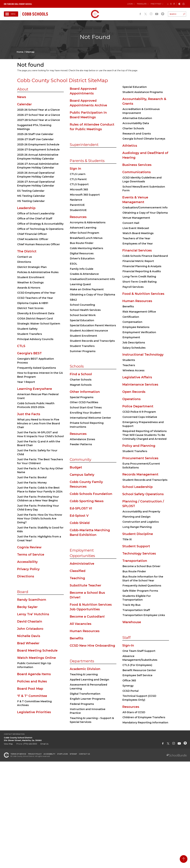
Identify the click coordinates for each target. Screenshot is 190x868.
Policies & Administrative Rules (38, 272)
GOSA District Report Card (35, 319)
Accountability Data (136, 123)
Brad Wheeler (28, 643)
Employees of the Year (138, 244)
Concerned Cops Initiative (140, 417)
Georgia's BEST (29, 353)
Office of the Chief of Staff (35, 219)
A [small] (168, 4)
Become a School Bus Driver (141, 566)
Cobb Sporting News (87, 501)
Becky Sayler (27, 607)
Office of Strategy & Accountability (40, 224)
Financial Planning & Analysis (142, 266)
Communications (137, 172)
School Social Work (83, 315)
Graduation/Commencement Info (92, 279)
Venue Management (136, 218)
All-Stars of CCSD (134, 712)
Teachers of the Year (136, 238)
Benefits (77, 638)
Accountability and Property (141, 511)
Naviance (76, 200)
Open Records (134, 392)
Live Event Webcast (136, 228)
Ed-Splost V (79, 516)
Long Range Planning (137, 527)
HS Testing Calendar (31, 201)
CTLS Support (79, 184)
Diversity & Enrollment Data (36, 313)
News (22, 97)
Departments (82, 661)
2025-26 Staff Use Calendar (35, 134)
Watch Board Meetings (138, 233)
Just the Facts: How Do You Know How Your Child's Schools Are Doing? (40, 519)
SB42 (73, 300)
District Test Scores (30, 308)
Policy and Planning (139, 446)
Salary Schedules (134, 348)
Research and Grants (137, 134)
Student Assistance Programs (143, 92)
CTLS (21, 346)
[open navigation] (11, 14)
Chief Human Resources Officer (39, 244)
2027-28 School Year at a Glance (39, 120)
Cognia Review (29, 547)
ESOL (74, 264)
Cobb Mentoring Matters (87, 248)
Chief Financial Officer (32, 234)
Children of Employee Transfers (144, 717)
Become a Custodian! (87, 616)
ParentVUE (77, 205)
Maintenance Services (140, 384)
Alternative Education (137, 118)
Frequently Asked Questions (37, 368)
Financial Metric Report (138, 261)
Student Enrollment (31, 277)
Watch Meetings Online (36, 658)
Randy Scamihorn (32, 600)
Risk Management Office (139, 312)
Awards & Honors (29, 288)
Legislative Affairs (137, 377)
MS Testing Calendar (31, 196)
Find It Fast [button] (156, 4)
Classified (78, 571)
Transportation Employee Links (144, 615)
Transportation (135, 561)
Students (129, 360)
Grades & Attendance (84, 274)
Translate (142, 4)
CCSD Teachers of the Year (35, 298)
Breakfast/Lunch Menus (86, 238)
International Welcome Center (90, 418)
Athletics (130, 146)
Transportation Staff (136, 610)
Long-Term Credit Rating (139, 276)
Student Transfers (30, 334)
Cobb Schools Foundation (91, 494)
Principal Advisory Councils (35, 339)
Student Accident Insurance (89, 331)
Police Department (138, 406)
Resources (78, 217)
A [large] (174, 4)
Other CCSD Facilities (84, 402)
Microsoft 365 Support (85, 195)
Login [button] (130, 4)
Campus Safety (82, 475)
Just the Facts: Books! (32, 477)
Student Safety (27, 329)
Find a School (81, 374)
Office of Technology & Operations (40, 229)
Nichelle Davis (29, 636)
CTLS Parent (78, 179)
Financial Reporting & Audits (142, 271)
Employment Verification (139, 332)
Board (23, 592)
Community (80, 459)
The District (27, 251)
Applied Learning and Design (89, 680)
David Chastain (30, 621)
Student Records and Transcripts (92, 341)
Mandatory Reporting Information (145, 722)
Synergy (128, 686)
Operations (131, 399)
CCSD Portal (131, 691)
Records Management (140, 474)
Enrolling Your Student (85, 413)
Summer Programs (83, 351)
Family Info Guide (82, 269)
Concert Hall (131, 223)
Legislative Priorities (34, 712)
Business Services (137, 165)
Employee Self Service (137, 675)
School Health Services (85, 310)
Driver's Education (82, 258)
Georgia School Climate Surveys (144, 139)
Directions (24, 262)
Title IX (127, 539)
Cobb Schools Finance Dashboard (145, 256)
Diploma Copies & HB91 (33, 303)
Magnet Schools (81, 385)
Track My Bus (131, 605)
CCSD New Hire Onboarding (92, 646)
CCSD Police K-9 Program (139, 412)
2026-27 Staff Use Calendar (35, 139)
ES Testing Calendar (31, 191)
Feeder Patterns (81, 444)
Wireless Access (133, 370)
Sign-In (128, 645)
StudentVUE (78, 210)
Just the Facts (29, 414)
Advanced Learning (83, 228)
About (23, 89)
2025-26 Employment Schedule (38, 144)
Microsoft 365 (79, 189)
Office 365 (129, 680)
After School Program (85, 233)
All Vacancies (81, 624)
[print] (184, 4)
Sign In (75, 169)
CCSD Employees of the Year (36, 293)
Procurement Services (140, 458)
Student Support (136, 546)
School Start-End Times (86, 407)
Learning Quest (80, 284)
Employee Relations (136, 327)
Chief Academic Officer (33, 239)
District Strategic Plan (32, 267)
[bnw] (180, 4)
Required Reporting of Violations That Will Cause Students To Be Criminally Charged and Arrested (145, 435)
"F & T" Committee (32, 696)
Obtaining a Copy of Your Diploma (92, 295)
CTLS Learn (78, 174)
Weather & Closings (30, 282)
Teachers (129, 365)
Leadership (26, 208)
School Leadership (138, 487)
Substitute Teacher (85, 585)
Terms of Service (31, 554)
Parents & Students (87, 161)
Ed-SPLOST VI (81, 508)
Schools (77, 366)
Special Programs (82, 397)
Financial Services (137, 250)
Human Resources (85, 631)
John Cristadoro (30, 629)
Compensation (132, 322)
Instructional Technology (143, 355)
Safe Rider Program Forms (140, 591)
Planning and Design (136, 517)
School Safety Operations (143, 494)
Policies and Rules (32, 681)
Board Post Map (30, 689)
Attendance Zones (82, 439)
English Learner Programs (88, 699)
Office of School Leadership (36, 213)
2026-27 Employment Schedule (38, 150)
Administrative (82, 564)
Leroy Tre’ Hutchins (33, 614)
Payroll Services (133, 287)
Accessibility (27, 562)
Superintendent (84, 145)
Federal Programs (82, 704)
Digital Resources (82, 253)
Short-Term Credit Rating (140, 282)
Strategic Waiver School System (39, 324)
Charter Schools (81, 380)
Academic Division (85, 669)
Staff (126, 638)
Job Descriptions (134, 343)
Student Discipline (138, 534)
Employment (131, 337)
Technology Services (139, 553)
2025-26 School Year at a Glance (38, 110)
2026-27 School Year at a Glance (39, 115)
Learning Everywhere (35, 389)
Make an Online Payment (87, 289)
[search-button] (184, 14)
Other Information (85, 392)
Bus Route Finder (82, 243)
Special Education (82, 320)
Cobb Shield (80, 523)
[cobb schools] (35, 14)
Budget (76, 467)
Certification (131, 317)
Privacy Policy (28, 569)
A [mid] (171, 4)
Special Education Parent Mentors (93, 325)
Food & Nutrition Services (143, 294)
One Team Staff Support (139, 651)
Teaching (77, 578)
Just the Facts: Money (32, 483)
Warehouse (132, 622)
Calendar (24, 104)
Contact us (25, 257)
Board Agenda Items (34, 674)
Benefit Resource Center (139, 670)
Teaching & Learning (84, 674)
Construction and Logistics (141, 522)
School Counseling (82, 305)
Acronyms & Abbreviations (88, 222)
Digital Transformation (85, 694)
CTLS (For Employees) (137, 665)
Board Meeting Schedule (37, 650)
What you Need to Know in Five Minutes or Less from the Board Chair (38, 423)
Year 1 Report (26, 382)
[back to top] (184, 859)
